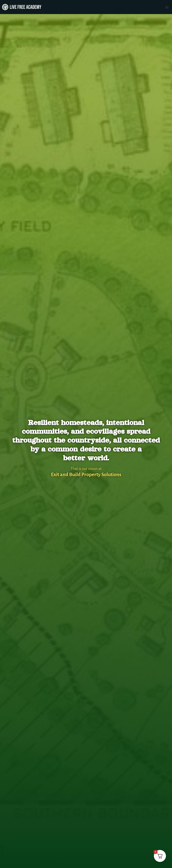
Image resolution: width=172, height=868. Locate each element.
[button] (167, 7)
